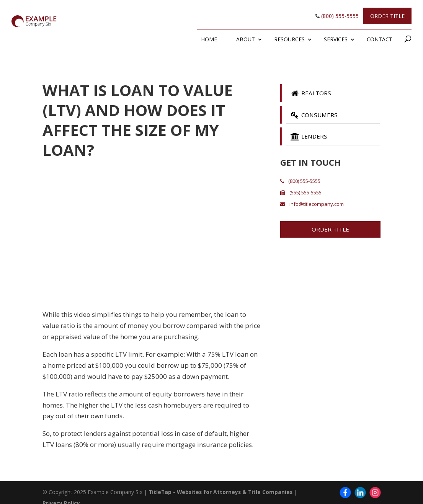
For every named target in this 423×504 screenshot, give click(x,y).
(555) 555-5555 (301, 194)
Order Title (387, 16)
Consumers (315, 116)
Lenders (309, 138)
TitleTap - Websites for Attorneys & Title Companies (222, 492)
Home (209, 39)
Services (336, 39)
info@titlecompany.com (312, 206)
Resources (289, 39)
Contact (380, 39)
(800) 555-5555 (337, 16)
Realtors (311, 93)
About (246, 39)
